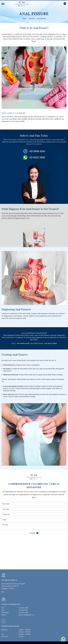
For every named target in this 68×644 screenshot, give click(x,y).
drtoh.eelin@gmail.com (26, 615)
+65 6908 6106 (23, 608)
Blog (3, 592)
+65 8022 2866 (50, 343)
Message (5, 525)
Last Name (6, 509)
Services (32, 19)
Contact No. (6, 514)
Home (24, 19)
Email (4, 520)
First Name (6, 504)
